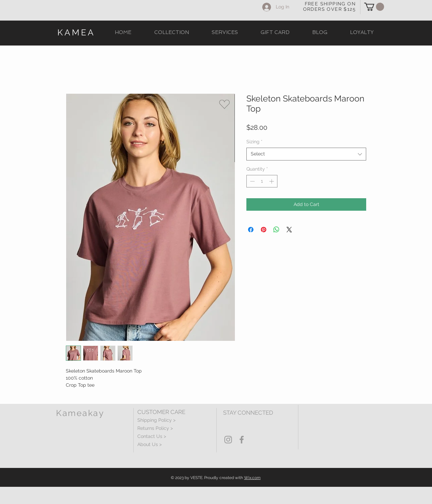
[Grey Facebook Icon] (242, 440)
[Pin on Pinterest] (264, 230)
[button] (374, 7)
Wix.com (252, 478)
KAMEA (76, 32)
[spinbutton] (262, 181)
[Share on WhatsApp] (276, 230)
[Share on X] (289, 230)
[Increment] (272, 181)
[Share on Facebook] (251, 230)
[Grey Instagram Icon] (228, 440)
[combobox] (306, 154)
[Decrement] (252, 181)
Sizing (254, 142)
